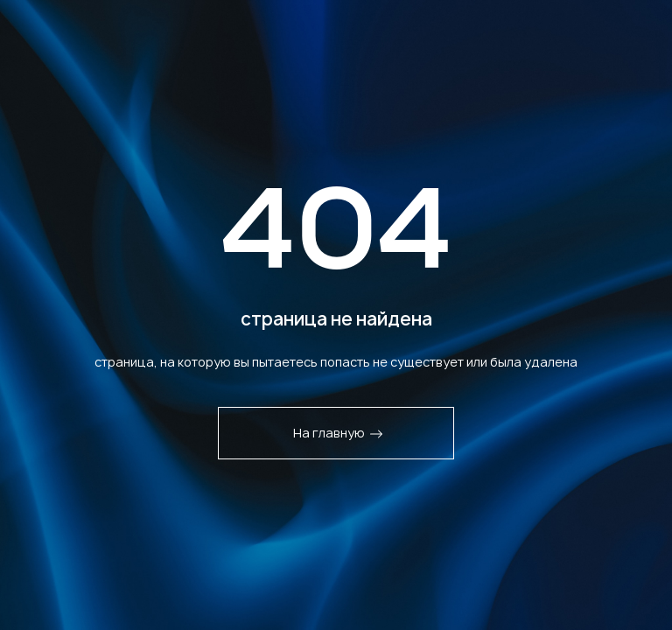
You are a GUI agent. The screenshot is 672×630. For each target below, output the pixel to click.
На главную (338, 433)
